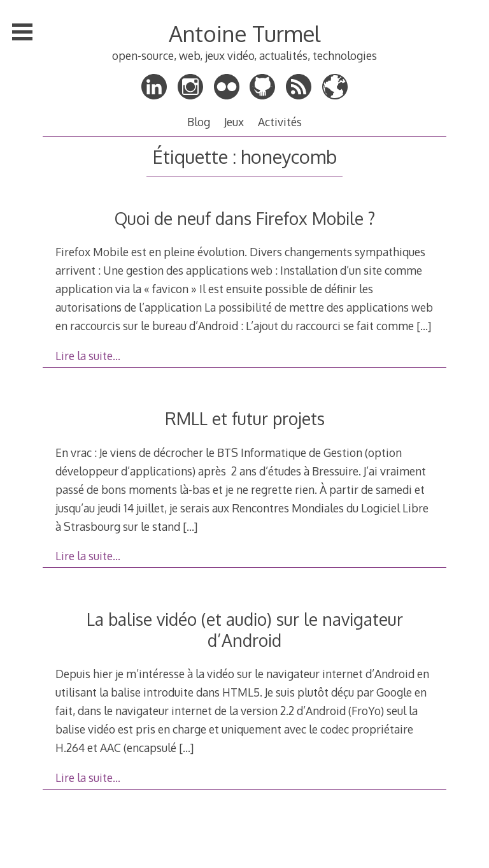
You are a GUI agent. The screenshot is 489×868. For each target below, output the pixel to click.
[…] (424, 326)
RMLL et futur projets (245, 418)
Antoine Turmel (244, 33)
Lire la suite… (88, 356)
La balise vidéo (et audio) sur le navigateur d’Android (245, 630)
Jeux (234, 122)
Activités (280, 122)
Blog (199, 122)
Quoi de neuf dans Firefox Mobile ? (245, 218)
